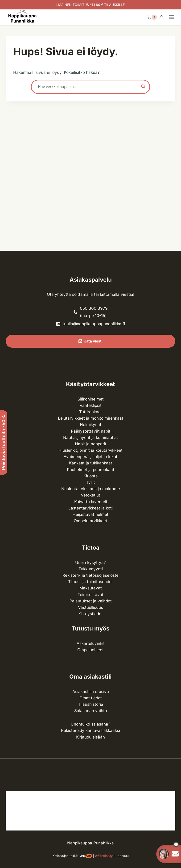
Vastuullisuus (90, 607)
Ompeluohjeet (90, 650)
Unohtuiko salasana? (90, 724)
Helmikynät (91, 425)
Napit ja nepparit (91, 444)
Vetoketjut (90, 495)
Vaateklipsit (91, 405)
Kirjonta (91, 476)
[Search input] (88, 87)
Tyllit (90, 482)
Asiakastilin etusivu (91, 692)
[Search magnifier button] (143, 87)
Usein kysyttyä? (90, 563)
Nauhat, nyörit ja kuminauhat (91, 438)
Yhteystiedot (91, 614)
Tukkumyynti (91, 569)
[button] (167, 844)
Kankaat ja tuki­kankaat (91, 463)
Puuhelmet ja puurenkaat (91, 470)
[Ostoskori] (152, 17)
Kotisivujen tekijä (65, 856)
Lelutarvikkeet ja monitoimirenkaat (91, 418)
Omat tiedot (91, 698)
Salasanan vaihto (91, 711)
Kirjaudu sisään (90, 737)
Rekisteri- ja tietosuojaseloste (90, 575)
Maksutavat (91, 588)
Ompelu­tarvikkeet (90, 521)
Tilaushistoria (91, 704)
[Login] (161, 17)
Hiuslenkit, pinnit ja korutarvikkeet (90, 450)
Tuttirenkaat (91, 412)
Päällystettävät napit (91, 431)
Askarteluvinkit (91, 643)
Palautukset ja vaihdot (91, 601)
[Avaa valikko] (174, 17)
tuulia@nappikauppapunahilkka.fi (94, 324)
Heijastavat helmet (90, 514)
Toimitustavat (90, 595)
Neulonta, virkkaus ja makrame (91, 489)
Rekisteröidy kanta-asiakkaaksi (90, 730)
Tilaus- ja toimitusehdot (90, 582)
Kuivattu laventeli (91, 502)
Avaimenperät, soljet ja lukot (90, 457)
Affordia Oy (104, 856)
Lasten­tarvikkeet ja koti (90, 508)
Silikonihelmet (91, 399)
